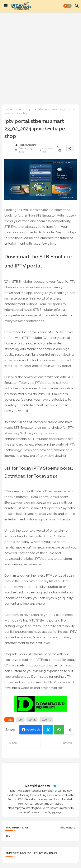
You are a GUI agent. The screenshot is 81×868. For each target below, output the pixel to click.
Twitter (48, 730)
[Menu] (6, 6)
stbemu (20, 109)
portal (32, 720)
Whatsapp (59, 730)
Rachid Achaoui (39, 786)
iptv (20, 720)
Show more (68, 828)
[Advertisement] (40, 58)
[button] (67, 6)
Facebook (33, 730)
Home (8, 109)
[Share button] (70, 730)
